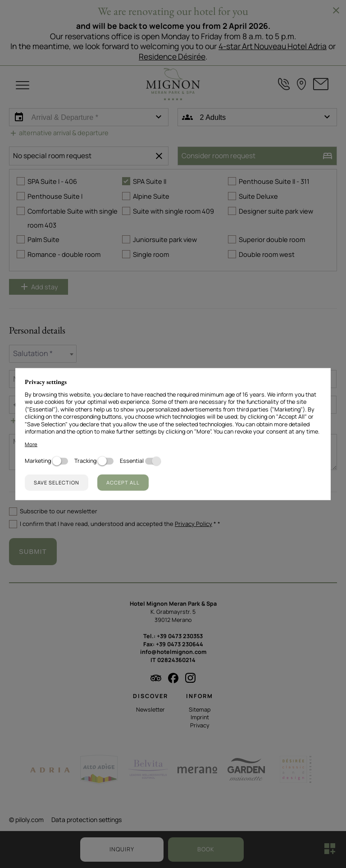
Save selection (57, 482)
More (31, 444)
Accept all (123, 482)
